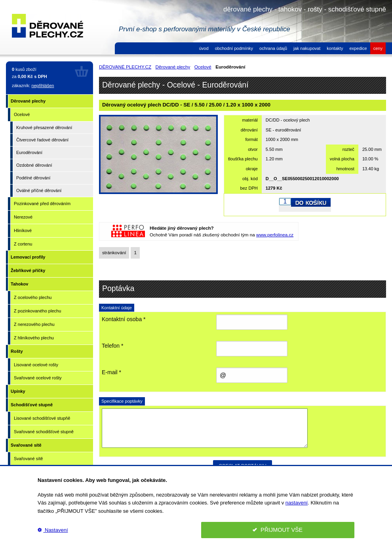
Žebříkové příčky (28, 270)
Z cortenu (23, 244)
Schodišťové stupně (32, 405)
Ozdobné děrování (34, 165)
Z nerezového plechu (34, 324)
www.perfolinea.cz (275, 235)
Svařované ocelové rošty (38, 378)
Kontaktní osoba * (124, 319)
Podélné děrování (33, 178)
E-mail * (111, 372)
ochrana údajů (273, 48)
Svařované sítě (26, 445)
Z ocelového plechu (33, 297)
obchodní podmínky (234, 48)
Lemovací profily (28, 257)
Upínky (18, 391)
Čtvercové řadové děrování (42, 140)
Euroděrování (29, 152)
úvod (204, 48)
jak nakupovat (307, 48)
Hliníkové (23, 230)
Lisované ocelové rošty (36, 365)
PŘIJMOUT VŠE (278, 530)
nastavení (297, 503)
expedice (358, 48)
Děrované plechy (28, 101)
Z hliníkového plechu (34, 338)
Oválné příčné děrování (39, 190)
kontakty (335, 48)
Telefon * (112, 346)
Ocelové (22, 114)
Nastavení (53, 530)
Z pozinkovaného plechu (37, 311)
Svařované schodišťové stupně (44, 432)
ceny (378, 48)
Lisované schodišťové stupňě (42, 418)
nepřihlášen (43, 86)
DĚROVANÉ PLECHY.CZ (125, 67)
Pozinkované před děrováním (42, 204)
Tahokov (19, 284)
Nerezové (23, 217)
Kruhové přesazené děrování (44, 128)
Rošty (17, 351)
